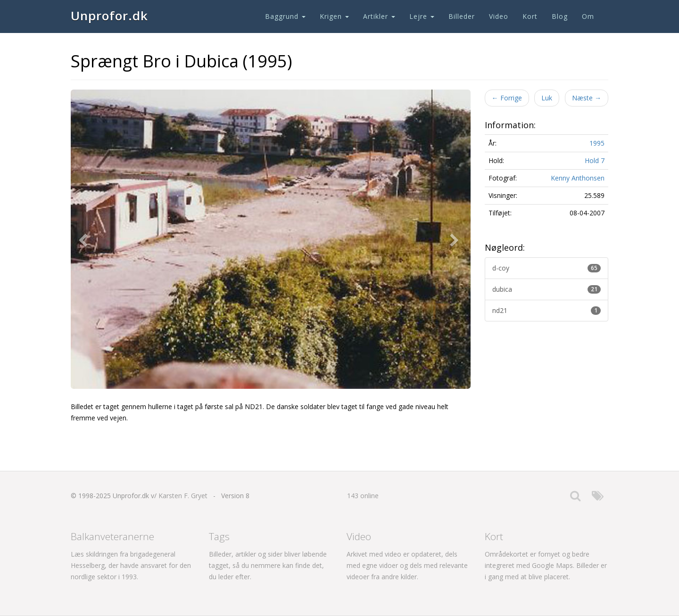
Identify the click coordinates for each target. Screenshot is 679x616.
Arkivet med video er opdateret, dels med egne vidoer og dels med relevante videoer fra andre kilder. (407, 565)
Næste (587, 98)
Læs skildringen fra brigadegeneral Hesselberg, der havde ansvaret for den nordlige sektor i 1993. (131, 565)
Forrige (507, 98)
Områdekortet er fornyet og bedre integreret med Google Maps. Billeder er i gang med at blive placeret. (546, 565)
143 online (363, 496)
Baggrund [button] (285, 16)
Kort (530, 16)
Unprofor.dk (109, 16)
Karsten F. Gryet (183, 496)
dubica (547, 289)
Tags (219, 536)
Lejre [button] (422, 16)
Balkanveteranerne (112, 536)
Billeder (462, 16)
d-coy (547, 268)
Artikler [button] (379, 16)
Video (499, 16)
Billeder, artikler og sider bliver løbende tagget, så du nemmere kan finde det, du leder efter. (268, 565)
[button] (85, 239)
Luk (547, 98)
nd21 (547, 310)
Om (588, 16)
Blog (560, 16)
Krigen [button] (334, 16)
